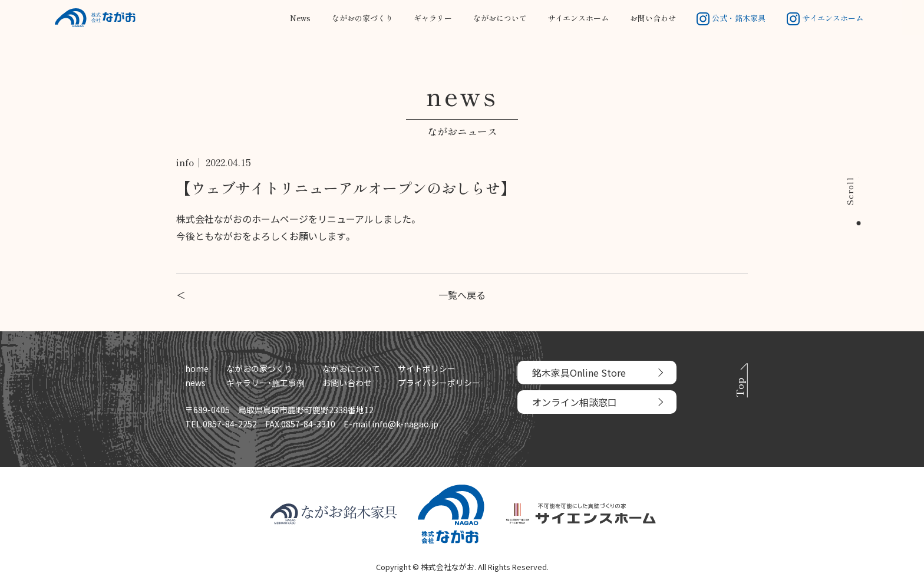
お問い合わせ (653, 18)
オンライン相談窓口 (575, 402)
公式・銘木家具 (731, 18)
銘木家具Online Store (579, 373)
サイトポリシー (427, 368)
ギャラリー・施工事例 (265, 383)
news (195, 383)
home (197, 368)
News (300, 18)
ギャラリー (433, 18)
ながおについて (500, 18)
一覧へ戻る (462, 295)
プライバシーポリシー (439, 383)
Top (739, 388)
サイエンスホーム (578, 18)
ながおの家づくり (362, 18)
